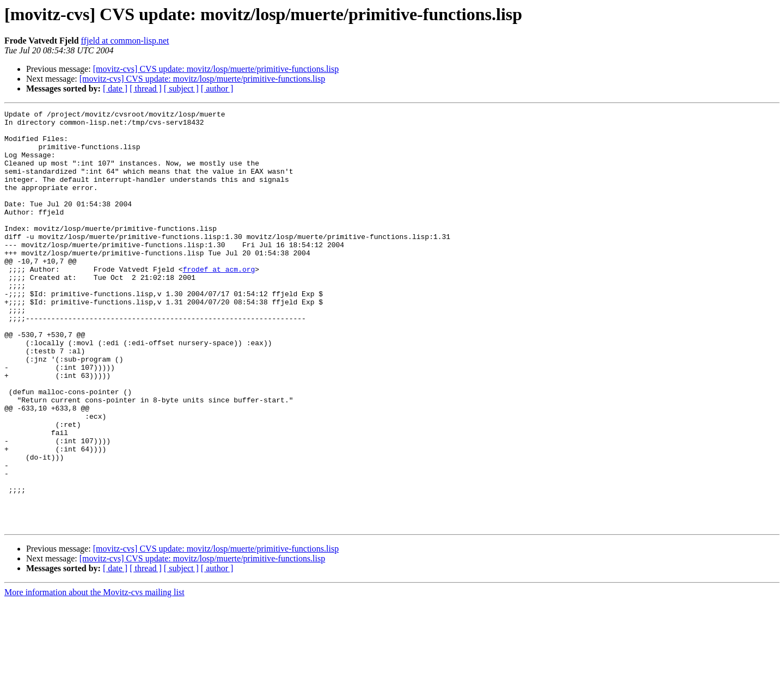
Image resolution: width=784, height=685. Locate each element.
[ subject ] (181, 88)
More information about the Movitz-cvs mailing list (94, 675)
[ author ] (217, 88)
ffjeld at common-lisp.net (125, 41)
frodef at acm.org (219, 302)
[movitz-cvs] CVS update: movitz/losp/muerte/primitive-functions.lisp (216, 69)
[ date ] (115, 88)
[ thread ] (146, 88)
